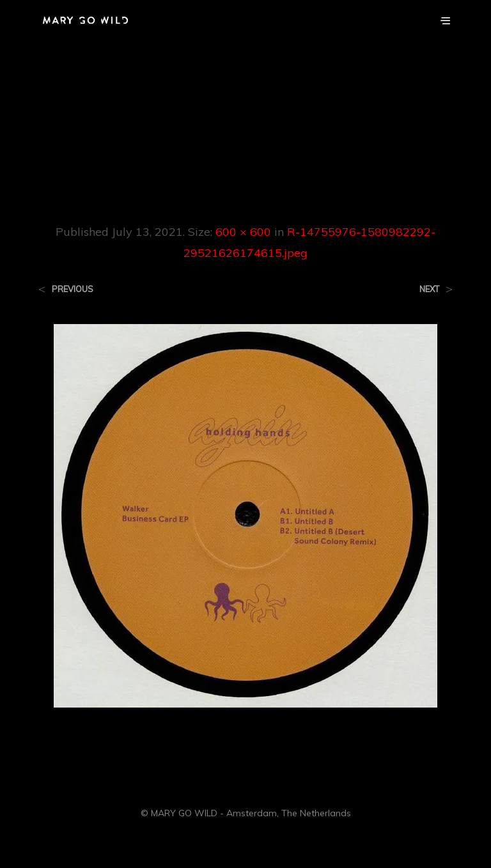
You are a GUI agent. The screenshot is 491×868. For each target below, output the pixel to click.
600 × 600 (243, 232)
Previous (73, 289)
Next (429, 289)
